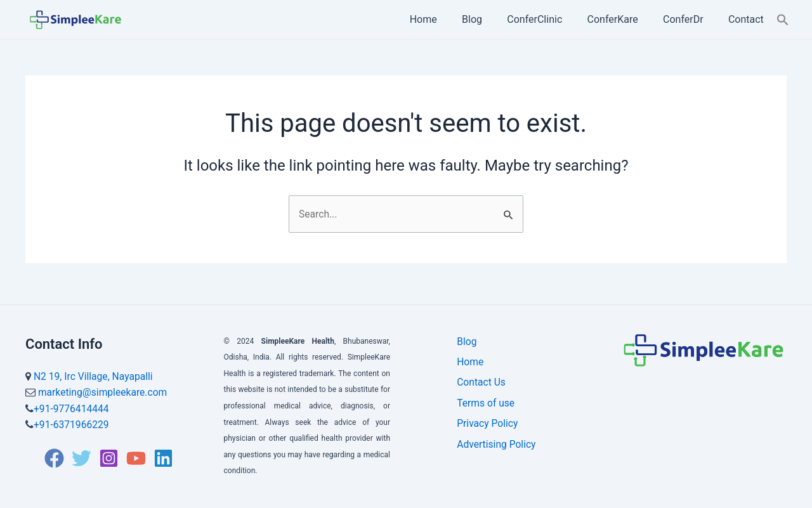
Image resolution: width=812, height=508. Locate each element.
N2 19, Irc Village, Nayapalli (95, 376)
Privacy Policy (485, 432)
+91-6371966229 (72, 425)
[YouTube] (136, 458)
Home (449, 19)
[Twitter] (82, 458)
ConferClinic (551, 19)
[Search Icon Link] (783, 20)
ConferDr (690, 19)
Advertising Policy (494, 454)
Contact (749, 19)
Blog (493, 19)
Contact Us (479, 387)
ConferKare (624, 19)
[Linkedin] (163, 458)
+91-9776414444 (72, 409)
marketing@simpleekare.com (103, 392)
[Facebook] (54, 458)
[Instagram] (109, 458)
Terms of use (483, 409)
